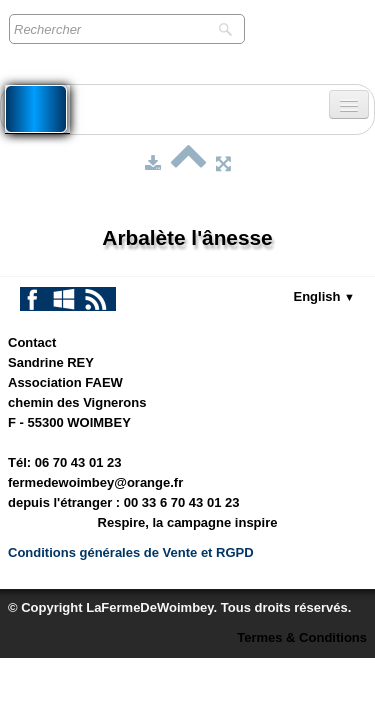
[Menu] (349, 104)
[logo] (36, 109)
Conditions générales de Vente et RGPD (131, 552)
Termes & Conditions (302, 637)
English (325, 296)
